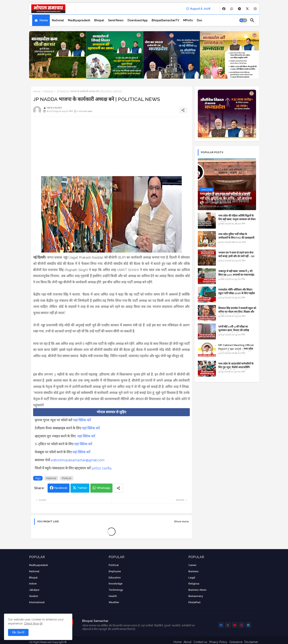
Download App (138, 20)
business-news (197, 590)
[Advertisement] (111, 148)
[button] (243, 20)
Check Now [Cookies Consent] (31, 623)
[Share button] (118, 488)
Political (49, 91)
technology (116, 590)
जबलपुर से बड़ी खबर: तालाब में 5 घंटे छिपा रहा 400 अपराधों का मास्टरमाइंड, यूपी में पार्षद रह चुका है (236, 275)
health (113, 596)
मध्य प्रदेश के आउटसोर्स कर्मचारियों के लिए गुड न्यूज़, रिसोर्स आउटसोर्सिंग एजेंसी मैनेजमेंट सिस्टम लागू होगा (236, 367)
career (192, 565)
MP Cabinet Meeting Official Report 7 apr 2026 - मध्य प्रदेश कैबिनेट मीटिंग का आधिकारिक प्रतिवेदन (236, 349)
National (58, 20)
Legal (192, 578)
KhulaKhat (195, 602)
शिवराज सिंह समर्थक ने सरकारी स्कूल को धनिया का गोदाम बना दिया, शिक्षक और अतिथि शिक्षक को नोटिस (237, 312)
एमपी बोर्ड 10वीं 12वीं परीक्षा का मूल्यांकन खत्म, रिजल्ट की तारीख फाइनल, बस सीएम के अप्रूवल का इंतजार (237, 330)
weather (114, 602)
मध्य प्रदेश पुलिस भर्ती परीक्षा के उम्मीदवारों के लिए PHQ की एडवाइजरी (236, 236)
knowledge (116, 584)
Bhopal (99, 20)
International (37, 602)
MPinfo (188, 20)
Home (44, 20)
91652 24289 (102, 468)
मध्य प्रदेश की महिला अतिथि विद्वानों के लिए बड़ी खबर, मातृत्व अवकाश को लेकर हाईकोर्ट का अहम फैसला (237, 219)
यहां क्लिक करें (82, 420)
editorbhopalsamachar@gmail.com (78, 460)
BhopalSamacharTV (165, 20)
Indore (33, 584)
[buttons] (224, 9)
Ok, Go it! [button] (18, 632)
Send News (116, 20)
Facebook (61, 488)
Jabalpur (34, 590)
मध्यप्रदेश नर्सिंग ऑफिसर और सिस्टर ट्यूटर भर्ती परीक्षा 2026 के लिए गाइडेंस (237, 291)
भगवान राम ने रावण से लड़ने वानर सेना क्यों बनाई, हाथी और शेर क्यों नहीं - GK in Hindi (236, 256)
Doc (200, 20)
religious (194, 584)
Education (115, 578)
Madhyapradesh (79, 20)
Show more (181, 521)
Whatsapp (104, 488)
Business (194, 571)
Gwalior (34, 596)
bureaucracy (196, 596)
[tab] (41, 20)
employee (115, 571)
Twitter (82, 488)
